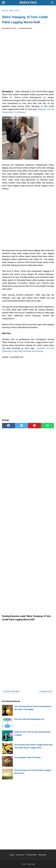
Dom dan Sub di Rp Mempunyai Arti (29, 719)
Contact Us (20, 855)
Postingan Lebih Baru (11, 691)
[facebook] (9, 426)
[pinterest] (35, 426)
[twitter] (22, 426)
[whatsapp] (48, 426)
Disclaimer (42, 855)
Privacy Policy (31, 855)
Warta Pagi (28, 3)
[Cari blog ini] (52, 3)
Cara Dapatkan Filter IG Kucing (27, 757)
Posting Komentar (26, 28)
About (12, 855)
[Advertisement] (28, 61)
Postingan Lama (46, 691)
